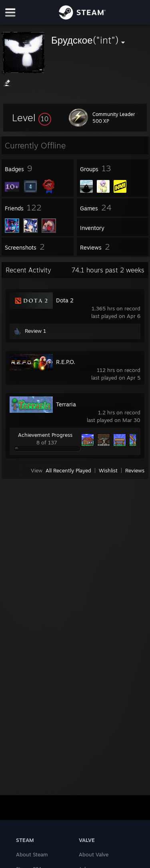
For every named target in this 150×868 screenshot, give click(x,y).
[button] (32, 118)
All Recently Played (68, 470)
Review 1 (35, 331)
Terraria (66, 404)
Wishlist (108, 470)
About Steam (32, 854)
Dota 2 (65, 300)
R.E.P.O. (66, 362)
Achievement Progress (45, 435)
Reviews (135, 470)
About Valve (94, 854)
